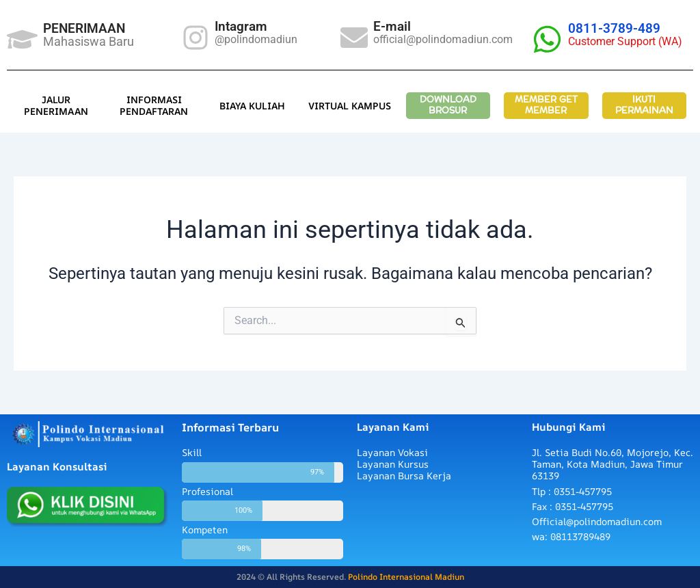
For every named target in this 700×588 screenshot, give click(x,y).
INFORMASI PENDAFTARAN (154, 106)
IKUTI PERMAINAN (644, 105)
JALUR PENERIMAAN (56, 106)
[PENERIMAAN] (22, 39)
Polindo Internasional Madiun (406, 577)
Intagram (241, 26)
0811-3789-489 (614, 28)
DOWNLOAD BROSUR (448, 105)
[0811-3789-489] (547, 39)
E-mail (392, 26)
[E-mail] (354, 38)
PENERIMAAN (84, 28)
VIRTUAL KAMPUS (350, 106)
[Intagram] (196, 38)
